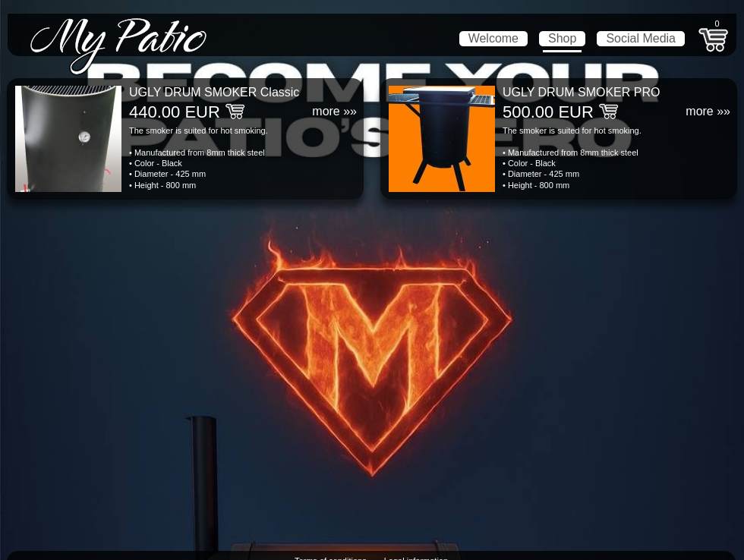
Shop (562, 38)
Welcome (493, 38)
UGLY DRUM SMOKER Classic (214, 92)
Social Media (641, 38)
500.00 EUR (548, 112)
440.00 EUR (175, 112)
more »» (334, 111)
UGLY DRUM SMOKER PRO (581, 92)
